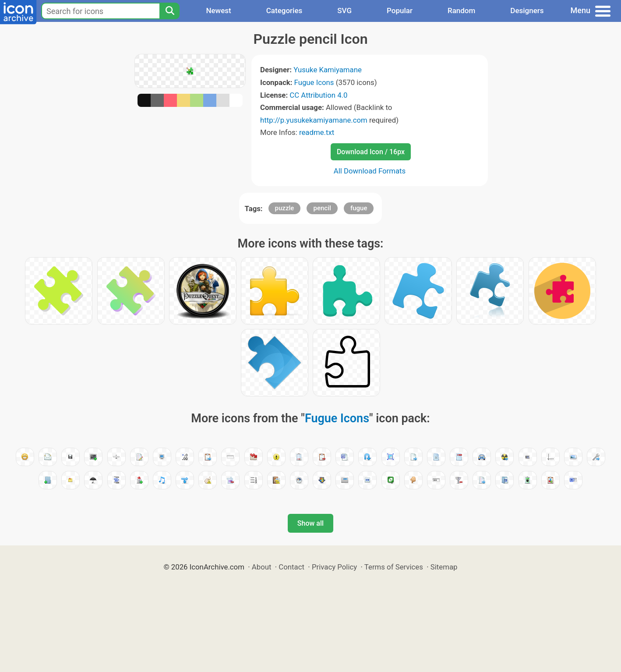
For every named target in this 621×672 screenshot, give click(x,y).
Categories (284, 11)
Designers (527, 11)
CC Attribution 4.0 (318, 95)
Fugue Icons (314, 82)
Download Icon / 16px (371, 152)
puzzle (285, 208)
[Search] (169, 11)
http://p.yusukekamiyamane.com (314, 120)
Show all (310, 523)
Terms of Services (394, 567)
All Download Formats (370, 171)
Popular (400, 11)
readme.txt (317, 132)
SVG (344, 11)
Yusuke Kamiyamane (328, 70)
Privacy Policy (334, 567)
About (262, 567)
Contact (291, 567)
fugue (359, 208)
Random (461, 11)
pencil (322, 208)
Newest (218, 11)
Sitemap (444, 567)
